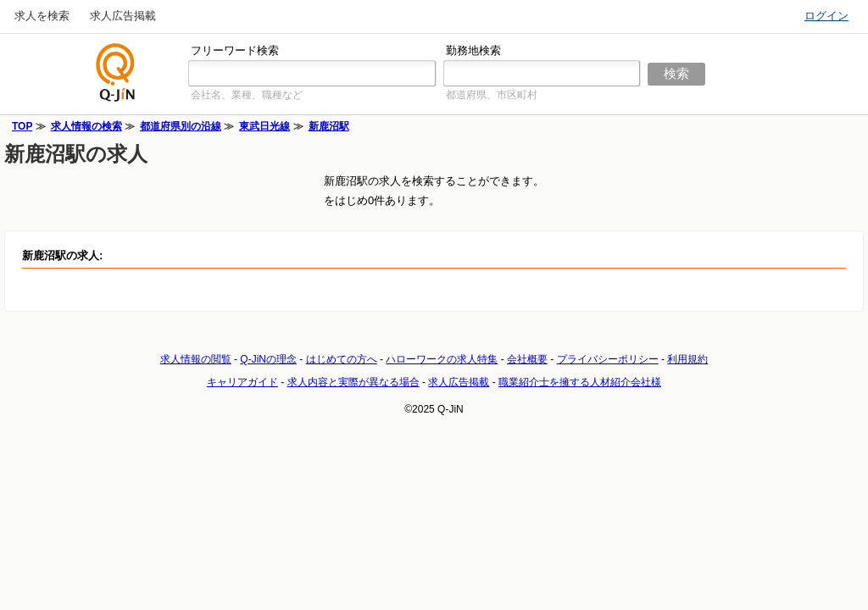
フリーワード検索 (235, 50)
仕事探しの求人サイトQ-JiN (116, 72)
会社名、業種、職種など (247, 95)
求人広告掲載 (123, 16)
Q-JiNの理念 (268, 359)
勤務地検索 (473, 50)
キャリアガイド (242, 382)
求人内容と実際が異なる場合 (353, 382)
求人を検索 (42, 16)
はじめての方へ (342, 359)
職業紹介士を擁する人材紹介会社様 (580, 382)
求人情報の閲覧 (196, 359)
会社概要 (527, 359)
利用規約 (687, 359)
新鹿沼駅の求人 (76, 154)
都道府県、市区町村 (492, 95)
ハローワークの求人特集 (442, 359)
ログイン (826, 16)
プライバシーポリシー (608, 359)
